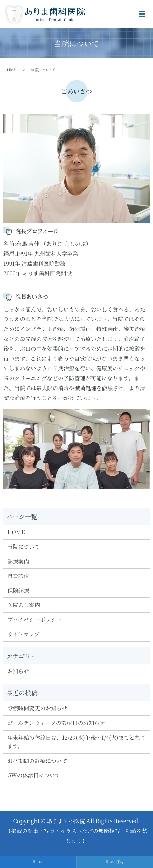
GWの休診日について (34, 775)
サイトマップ (23, 634)
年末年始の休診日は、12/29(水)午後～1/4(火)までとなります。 (76, 742)
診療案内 (18, 561)
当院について (24, 547)
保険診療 (18, 590)
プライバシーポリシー (34, 620)
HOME (10, 70)
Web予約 (115, 862)
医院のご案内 (24, 605)
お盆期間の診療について (37, 761)
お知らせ (18, 671)
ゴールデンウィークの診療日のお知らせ (56, 723)
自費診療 (18, 576)
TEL (38, 862)
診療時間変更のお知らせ (37, 708)
